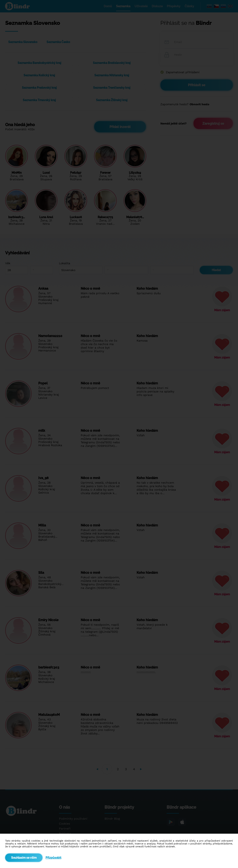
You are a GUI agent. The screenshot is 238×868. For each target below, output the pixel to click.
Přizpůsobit (53, 858)
